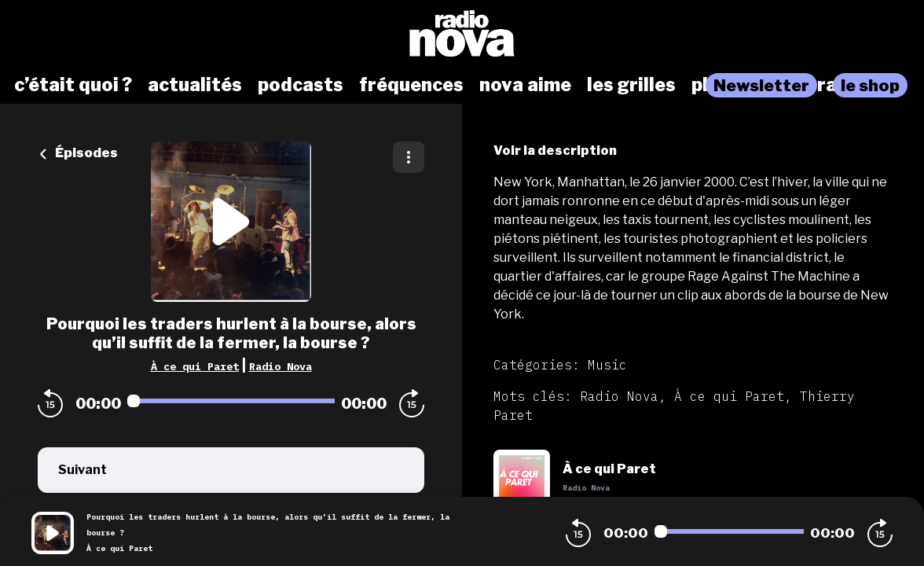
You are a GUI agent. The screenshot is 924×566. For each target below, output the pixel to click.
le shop (870, 85)
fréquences (411, 85)
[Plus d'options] (409, 157)
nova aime (525, 85)
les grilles (631, 85)
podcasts (301, 85)
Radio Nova (280, 366)
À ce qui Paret (195, 366)
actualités (195, 85)
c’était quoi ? (73, 85)
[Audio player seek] (231, 401)
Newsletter (761, 85)
